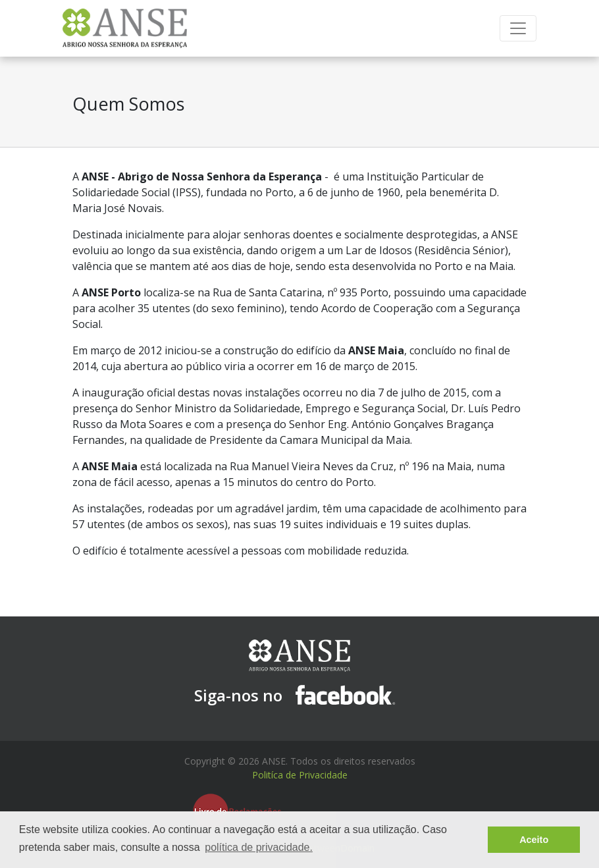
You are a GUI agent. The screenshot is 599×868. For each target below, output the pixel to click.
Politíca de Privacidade (300, 775)
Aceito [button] (534, 840)
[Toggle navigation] (518, 28)
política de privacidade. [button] (259, 847)
